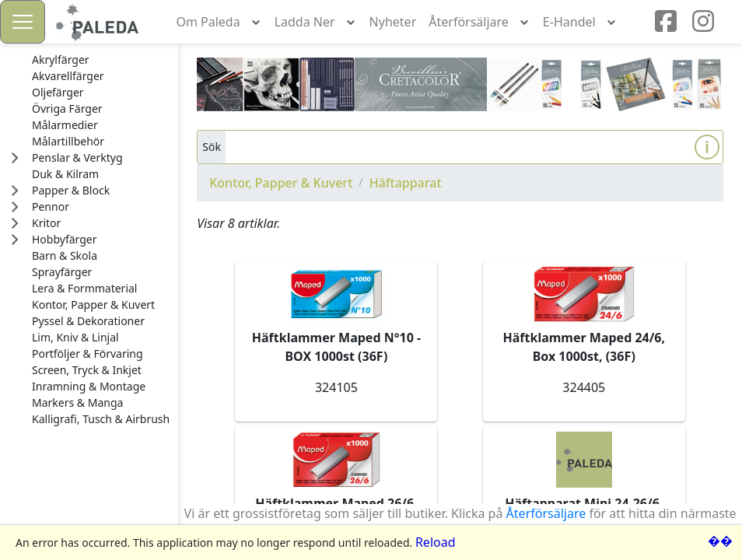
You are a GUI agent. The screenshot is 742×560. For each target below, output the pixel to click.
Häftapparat (406, 183)
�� (720, 541)
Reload (436, 542)
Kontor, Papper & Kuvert (281, 183)
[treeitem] (101, 60)
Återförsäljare (546, 513)
